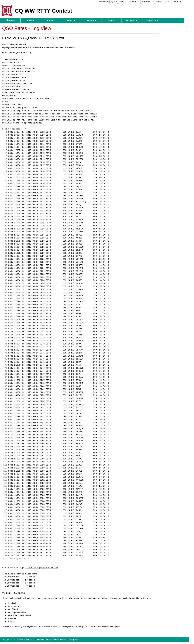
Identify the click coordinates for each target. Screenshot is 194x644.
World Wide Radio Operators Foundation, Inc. (36, 640)
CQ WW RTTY (134, 2)
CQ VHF (168, 2)
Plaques (51, 20)
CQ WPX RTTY (148, 2)
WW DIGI (177, 2)
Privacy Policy (74, 640)
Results (71, 20)
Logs (111, 20)
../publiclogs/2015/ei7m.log (19, 52)
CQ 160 (159, 2)
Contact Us (152, 20)
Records (91, 20)
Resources (132, 20)
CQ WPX (123, 2)
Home (10, 20)
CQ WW (114, 2)
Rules (31, 20)
